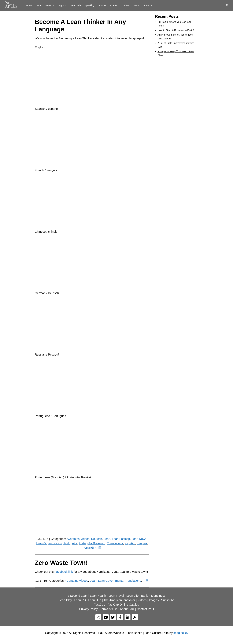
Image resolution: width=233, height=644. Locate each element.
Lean (38, 5)
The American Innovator (119, 600)
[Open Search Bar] (227, 5)
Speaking (90, 5)
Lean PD (80, 600)
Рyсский (88, 548)
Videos (116, 5)
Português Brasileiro (92, 543)
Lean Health (98, 596)
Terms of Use (109, 609)
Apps (64, 5)
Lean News (139, 539)
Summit (102, 5)
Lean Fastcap (121, 539)
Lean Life (132, 596)
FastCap (99, 605)
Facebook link (64, 572)
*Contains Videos (78, 539)
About (149, 5)
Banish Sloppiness (153, 596)
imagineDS (181, 633)
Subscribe (168, 600)
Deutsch (97, 539)
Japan (29, 5)
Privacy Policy (88, 609)
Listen (127, 5)
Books (51, 5)
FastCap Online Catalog (123, 605)
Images (154, 600)
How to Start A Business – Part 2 (176, 30)
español (130, 543)
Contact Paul (145, 609)
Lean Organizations (49, 543)
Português (70, 543)
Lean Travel (116, 596)
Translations (115, 543)
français (142, 543)
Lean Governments (111, 581)
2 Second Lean (77, 596)
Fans (137, 5)
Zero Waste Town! (61, 563)
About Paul (127, 609)
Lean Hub (76, 5)
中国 (98, 548)
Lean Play (65, 600)
